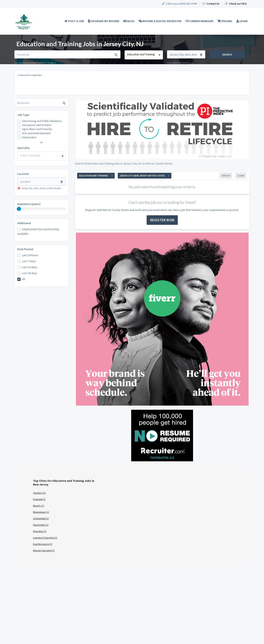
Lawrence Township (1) (45, 538)
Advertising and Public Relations (42, 121)
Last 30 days (30, 273)
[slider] (19, 209)
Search (227, 54)
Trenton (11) (39, 493)
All (24, 279)
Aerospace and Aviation (37, 125)
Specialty (23, 148)
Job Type (23, 115)
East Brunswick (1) (43, 544)
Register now (162, 220)
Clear (241, 176)
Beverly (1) (39, 506)
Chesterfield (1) (41, 518)
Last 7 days (29, 261)
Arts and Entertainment (36, 133)
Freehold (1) (39, 499)
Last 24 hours (30, 255)
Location (23, 174)
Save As (226, 176)
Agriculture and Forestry (37, 129)
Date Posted (25, 249)
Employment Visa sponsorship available (38, 231)
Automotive (29, 137)
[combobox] (144, 55)
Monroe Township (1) (44, 550)
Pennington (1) (41, 525)
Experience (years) (29, 204)
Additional (24, 223)
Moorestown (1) (41, 512)
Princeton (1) (40, 531)
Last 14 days (30, 267)
